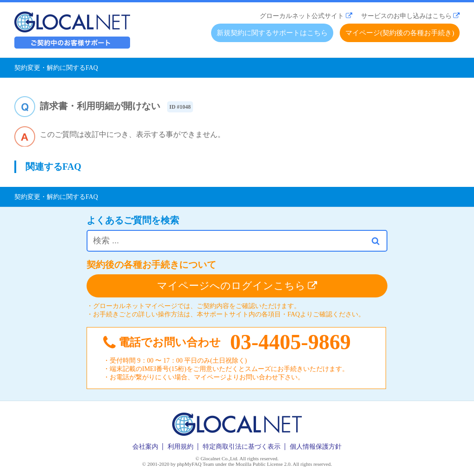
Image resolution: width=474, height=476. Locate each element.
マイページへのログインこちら (237, 286)
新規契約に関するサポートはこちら (272, 33)
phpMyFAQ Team (195, 464)
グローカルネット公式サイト (302, 16)
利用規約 (181, 447)
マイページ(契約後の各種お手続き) (400, 33)
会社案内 (145, 447)
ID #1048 (180, 107)
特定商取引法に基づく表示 (242, 447)
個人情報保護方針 (316, 447)
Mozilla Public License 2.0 (263, 464)
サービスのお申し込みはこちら (406, 16)
